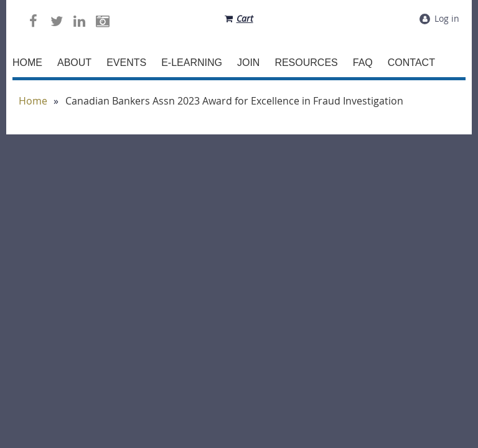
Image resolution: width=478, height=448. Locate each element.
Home (33, 101)
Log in (447, 18)
